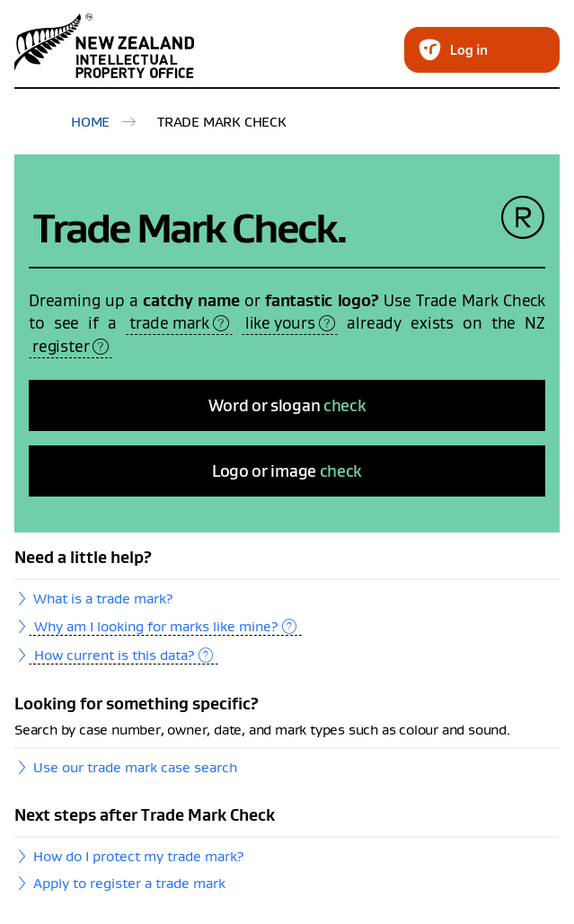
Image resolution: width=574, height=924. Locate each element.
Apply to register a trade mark (129, 883)
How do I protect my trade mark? (139, 856)
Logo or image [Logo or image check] (287, 471)
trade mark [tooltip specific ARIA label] (179, 323)
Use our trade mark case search (135, 767)
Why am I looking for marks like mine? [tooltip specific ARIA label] (165, 626)
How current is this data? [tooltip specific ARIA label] (124, 655)
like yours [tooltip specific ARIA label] (290, 323)
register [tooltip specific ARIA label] (71, 346)
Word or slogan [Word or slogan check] (287, 405)
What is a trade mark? (103, 598)
